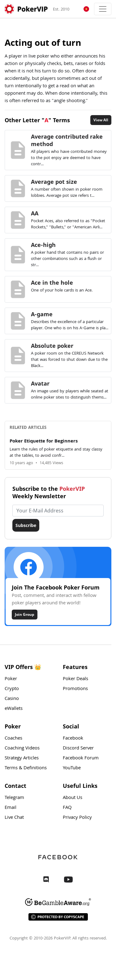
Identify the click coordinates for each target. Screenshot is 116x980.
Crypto (12, 689)
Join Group (25, 614)
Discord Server (78, 749)
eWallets (14, 709)
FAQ (67, 808)
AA (35, 213)
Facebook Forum (81, 758)
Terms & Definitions (26, 768)
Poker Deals (75, 679)
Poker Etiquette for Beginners (44, 442)
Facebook (73, 739)
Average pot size (54, 182)
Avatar (40, 383)
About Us (73, 798)
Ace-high (43, 245)
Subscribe (26, 525)
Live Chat (14, 818)
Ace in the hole (52, 283)
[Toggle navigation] (103, 9)
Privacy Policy (77, 818)
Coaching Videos (22, 749)
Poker (11, 679)
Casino (12, 699)
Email (11, 808)
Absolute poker (52, 346)
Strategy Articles (22, 758)
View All (101, 120)
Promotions (75, 689)
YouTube (72, 768)
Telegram (14, 798)
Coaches (13, 739)
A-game (42, 314)
